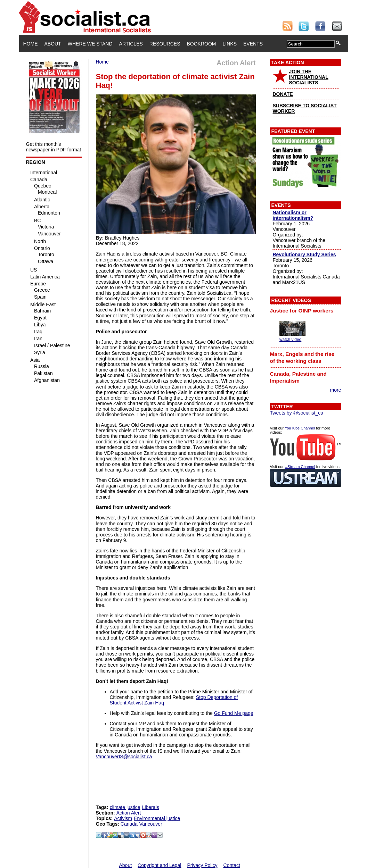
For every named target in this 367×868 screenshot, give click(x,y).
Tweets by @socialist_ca (297, 413)
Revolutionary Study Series (304, 254)
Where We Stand (90, 44)
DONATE (283, 94)
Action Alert (129, 813)
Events (253, 44)
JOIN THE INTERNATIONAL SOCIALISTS (309, 77)
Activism (123, 818)
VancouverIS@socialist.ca (124, 757)
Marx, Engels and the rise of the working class (302, 357)
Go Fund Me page (234, 713)
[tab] (306, 311)
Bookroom (202, 44)
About (53, 44)
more (336, 390)
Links (230, 44)
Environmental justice (157, 818)
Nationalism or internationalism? (293, 215)
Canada (129, 824)
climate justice (125, 807)
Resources (165, 44)
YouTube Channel (300, 428)
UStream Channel (300, 467)
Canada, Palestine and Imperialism (298, 377)
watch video (290, 340)
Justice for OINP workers (302, 311)
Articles (131, 44)
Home (31, 44)
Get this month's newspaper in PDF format (54, 147)
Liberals (151, 807)
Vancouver (151, 824)
